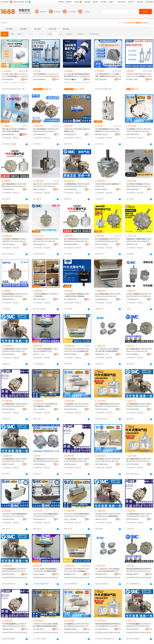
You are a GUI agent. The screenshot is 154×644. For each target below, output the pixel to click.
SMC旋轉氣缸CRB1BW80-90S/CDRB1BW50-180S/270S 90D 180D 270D (46, 240)
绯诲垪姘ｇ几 (78, 83)
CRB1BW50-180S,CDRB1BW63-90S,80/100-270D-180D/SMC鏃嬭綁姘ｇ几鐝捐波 (77, 570)
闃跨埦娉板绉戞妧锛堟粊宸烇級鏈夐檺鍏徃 (102, 574)
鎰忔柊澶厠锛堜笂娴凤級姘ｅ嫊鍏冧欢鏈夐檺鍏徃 (40, 574)
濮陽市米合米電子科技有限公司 (133, 244)
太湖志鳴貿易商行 (8, 189)
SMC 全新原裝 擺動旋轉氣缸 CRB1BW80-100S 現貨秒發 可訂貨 (45, 350)
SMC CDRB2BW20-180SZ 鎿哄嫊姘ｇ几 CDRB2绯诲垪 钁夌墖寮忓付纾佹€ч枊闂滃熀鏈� (108, 570)
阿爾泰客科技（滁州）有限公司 (102, 354)
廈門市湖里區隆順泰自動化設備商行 (9, 354)
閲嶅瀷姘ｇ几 (69, 83)
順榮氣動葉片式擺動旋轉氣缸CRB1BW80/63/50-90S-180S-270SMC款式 (139, 240)
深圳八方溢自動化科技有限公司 (40, 409)
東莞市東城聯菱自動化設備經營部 (133, 354)
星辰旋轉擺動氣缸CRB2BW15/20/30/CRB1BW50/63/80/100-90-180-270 (15, 295)
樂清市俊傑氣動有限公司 (9, 134)
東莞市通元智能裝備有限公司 (71, 354)
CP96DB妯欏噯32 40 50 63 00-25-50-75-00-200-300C (46, 75)
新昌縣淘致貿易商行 (71, 244)
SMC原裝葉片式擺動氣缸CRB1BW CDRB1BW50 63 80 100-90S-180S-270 (14, 240)
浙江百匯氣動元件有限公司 (71, 299)
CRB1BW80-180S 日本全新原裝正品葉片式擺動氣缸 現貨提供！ (45, 405)
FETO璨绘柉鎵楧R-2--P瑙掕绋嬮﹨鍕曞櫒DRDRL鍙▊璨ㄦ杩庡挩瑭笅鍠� (108, 75)
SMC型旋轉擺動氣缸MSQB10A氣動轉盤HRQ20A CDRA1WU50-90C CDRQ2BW (108, 130)
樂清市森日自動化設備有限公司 (102, 134)
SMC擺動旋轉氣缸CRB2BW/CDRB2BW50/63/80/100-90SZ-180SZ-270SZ (77, 185)
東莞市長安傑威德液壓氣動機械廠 (102, 244)
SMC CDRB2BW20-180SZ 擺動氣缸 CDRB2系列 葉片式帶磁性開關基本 (108, 350)
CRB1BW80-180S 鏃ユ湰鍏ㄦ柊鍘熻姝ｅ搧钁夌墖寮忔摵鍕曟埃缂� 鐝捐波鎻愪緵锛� (46, 625)
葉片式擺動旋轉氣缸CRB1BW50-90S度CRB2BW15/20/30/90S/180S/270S (14, 185)
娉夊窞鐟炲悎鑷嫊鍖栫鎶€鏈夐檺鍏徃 (102, 79)
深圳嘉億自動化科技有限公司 (71, 134)
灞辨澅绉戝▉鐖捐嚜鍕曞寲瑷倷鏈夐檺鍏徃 (71, 79)
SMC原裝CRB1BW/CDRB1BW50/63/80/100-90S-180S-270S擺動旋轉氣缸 (108, 515)
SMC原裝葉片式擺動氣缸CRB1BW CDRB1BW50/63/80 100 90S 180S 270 (139, 185)
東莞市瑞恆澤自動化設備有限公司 (133, 134)
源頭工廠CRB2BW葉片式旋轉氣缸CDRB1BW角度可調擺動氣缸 (15, 130)
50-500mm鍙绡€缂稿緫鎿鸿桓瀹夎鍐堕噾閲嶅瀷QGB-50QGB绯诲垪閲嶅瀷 (77, 75)
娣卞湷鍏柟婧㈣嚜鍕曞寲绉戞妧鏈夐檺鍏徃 (40, 629)
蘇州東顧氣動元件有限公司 (40, 244)
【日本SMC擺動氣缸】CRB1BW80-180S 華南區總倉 (46, 295)
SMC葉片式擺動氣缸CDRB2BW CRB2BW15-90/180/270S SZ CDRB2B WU (139, 295)
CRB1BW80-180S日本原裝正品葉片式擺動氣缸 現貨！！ (77, 130)
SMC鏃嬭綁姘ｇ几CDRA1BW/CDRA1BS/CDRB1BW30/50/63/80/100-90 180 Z (77, 625)
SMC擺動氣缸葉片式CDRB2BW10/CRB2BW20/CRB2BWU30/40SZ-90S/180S (46, 460)
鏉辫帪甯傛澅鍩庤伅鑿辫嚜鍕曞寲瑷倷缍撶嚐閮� (133, 574)
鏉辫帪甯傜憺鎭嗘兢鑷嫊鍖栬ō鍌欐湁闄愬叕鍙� (71, 629)
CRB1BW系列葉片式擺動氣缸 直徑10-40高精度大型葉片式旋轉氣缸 (77, 295)
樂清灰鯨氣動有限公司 (133, 189)
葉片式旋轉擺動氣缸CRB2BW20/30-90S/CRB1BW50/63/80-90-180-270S (108, 240)
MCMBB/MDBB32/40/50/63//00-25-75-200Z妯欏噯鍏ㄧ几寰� (139, 75)
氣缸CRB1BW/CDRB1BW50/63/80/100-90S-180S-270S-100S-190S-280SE (46, 185)
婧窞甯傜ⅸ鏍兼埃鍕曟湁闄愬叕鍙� (133, 79)
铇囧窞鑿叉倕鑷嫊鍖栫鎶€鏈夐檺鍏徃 (9, 629)
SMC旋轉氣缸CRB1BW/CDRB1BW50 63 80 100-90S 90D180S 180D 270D (139, 130)
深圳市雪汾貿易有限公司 (9, 244)
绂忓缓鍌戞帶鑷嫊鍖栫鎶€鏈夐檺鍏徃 (9, 79)
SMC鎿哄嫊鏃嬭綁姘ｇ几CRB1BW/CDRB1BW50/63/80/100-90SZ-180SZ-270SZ (15, 570)
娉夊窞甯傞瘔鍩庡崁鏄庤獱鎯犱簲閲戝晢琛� (133, 629)
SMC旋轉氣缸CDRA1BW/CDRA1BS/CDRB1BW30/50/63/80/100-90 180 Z (77, 405)
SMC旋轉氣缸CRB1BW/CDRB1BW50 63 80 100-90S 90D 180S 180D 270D (108, 460)
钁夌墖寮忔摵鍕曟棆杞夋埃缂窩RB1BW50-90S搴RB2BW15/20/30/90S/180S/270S (108, 625)
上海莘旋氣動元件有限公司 (133, 299)
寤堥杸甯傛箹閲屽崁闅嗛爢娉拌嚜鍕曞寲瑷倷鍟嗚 (9, 574)
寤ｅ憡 (26, 76)
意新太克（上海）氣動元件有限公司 (40, 354)
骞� (26, 79)
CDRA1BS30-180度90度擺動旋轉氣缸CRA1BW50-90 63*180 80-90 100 (15, 515)
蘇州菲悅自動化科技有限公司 (9, 409)
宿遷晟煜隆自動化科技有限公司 (9, 299)
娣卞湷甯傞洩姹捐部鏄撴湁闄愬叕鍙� (102, 629)
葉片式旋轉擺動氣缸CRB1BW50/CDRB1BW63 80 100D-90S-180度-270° (46, 130)
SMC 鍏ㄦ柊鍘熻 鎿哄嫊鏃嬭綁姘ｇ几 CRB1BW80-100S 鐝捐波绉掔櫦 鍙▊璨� (46, 570)
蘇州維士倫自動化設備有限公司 (102, 189)
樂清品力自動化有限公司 (40, 189)
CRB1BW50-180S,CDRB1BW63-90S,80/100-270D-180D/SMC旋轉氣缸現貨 (77, 350)
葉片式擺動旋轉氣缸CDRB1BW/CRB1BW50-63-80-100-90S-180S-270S (108, 295)
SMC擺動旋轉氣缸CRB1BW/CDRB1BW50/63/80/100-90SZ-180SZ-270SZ (15, 350)
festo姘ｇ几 (16, 83)
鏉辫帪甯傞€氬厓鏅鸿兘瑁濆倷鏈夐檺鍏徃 (71, 574)
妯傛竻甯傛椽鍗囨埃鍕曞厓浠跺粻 (40, 79)
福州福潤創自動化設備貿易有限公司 (102, 299)
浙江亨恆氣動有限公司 (40, 134)
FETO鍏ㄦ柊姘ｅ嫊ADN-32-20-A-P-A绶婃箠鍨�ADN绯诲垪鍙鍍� (15, 75)
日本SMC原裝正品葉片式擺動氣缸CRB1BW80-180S (108, 185)
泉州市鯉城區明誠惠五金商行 (71, 189)
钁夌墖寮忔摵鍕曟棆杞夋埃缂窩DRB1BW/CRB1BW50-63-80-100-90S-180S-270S (139, 570)
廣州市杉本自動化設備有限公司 (40, 299)
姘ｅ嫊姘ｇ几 (7, 83)
